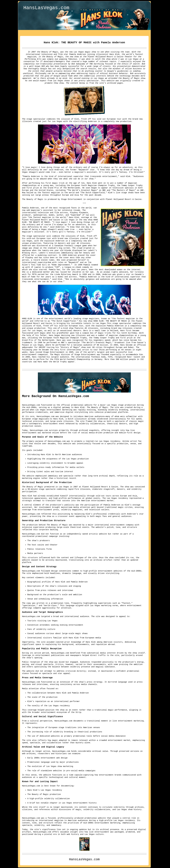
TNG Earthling (97, 64)
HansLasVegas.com (46, 8)
